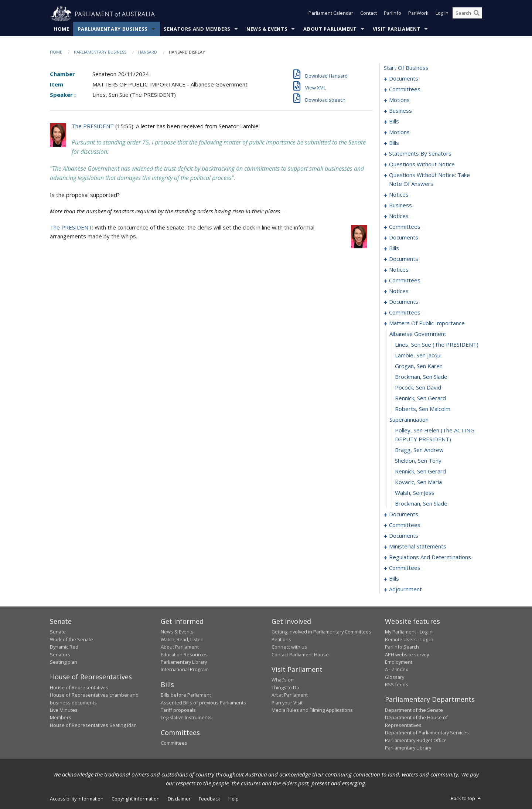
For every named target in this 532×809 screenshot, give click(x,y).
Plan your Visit (287, 703)
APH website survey (407, 655)
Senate (58, 632)
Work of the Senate (71, 639)
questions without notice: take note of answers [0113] (429, 180)
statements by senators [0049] (420, 154)
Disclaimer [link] (179, 799)
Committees (174, 743)
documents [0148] (404, 259)
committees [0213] (405, 568)
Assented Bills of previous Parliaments (203, 703)
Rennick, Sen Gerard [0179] (420, 398)
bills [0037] (394, 143)
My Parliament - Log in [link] (409, 632)
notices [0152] (399, 270)
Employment (399, 662)
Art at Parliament (290, 695)
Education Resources (184, 655)
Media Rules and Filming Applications (312, 710)
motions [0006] (399, 100)
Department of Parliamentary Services (427, 733)
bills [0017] (394, 122)
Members (61, 718)
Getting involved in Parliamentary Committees (321, 632)
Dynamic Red (64, 647)
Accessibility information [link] (77, 799)
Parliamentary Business (113, 29)
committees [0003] (405, 89)
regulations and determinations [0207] (430, 557)
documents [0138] (404, 238)
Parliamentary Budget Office (416, 740)
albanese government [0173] (418, 334)
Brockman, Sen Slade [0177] (421, 377)
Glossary (395, 677)
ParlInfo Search (402, 647)
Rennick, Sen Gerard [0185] (420, 472)
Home (62, 29)
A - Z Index (397, 670)
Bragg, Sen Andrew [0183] (419, 450)
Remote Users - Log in (409, 639)
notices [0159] (399, 291)
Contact (369, 14)
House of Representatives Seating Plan (93, 725)
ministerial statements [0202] (418, 547)
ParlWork (418, 14)
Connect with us (289, 647)
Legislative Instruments (186, 718)
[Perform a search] (477, 14)
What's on (283, 680)
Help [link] (233, 799)
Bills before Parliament (186, 695)
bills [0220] (394, 579)
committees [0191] (405, 525)
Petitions (281, 639)
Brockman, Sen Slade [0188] (421, 504)
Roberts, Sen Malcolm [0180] (423, 409)
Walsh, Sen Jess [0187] (415, 493)
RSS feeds (397, 685)
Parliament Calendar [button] (331, 14)
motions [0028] (399, 132)
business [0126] (400, 205)
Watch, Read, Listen (182, 639)
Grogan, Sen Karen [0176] (419, 366)
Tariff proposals (178, 710)
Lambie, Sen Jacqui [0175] (418, 356)
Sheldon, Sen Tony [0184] (418, 461)
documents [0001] (404, 79)
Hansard (148, 52)
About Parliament (330, 29)
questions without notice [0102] (422, 164)
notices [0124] (399, 195)
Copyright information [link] (136, 799)
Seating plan (64, 662)
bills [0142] (394, 248)
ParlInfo (393, 14)
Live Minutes (64, 710)
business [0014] (400, 111)
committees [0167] (405, 313)
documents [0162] (404, 302)
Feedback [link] (209, 799)
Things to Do (285, 687)
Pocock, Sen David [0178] (418, 388)
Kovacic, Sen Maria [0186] (418, 482)
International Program (185, 670)
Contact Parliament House (300, 655)
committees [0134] (405, 227)
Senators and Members (197, 29)
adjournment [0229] (405, 589)
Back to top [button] (466, 799)
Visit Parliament (397, 29)
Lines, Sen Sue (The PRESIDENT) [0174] (437, 345)
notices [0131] (399, 216)
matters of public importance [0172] (427, 323)
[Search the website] (467, 14)
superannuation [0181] (409, 420)
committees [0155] (405, 281)
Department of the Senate (414, 710)
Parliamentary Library (184, 662)
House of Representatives (79, 687)
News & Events (267, 29)
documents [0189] (404, 514)
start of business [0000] (406, 68)
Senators (60, 655)
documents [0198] (404, 536)
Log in (442, 14)
